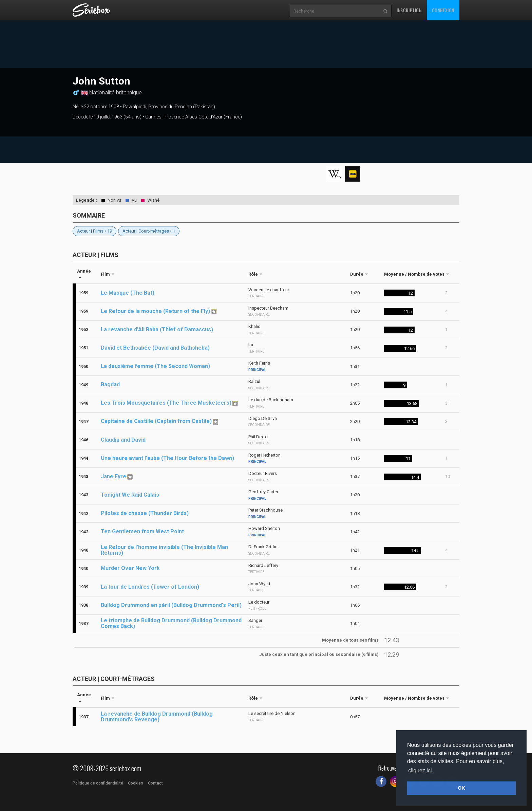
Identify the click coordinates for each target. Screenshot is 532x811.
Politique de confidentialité (98, 783)
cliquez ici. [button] (421, 770)
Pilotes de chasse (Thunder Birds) (145, 513)
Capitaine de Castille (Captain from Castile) (156, 421)
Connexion (443, 10)
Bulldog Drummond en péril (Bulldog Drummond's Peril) (171, 605)
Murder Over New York (130, 568)
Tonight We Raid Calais (130, 495)
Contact (155, 783)
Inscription (409, 10)
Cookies (136, 783)
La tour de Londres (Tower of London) (150, 587)
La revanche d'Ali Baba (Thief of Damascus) (157, 329)
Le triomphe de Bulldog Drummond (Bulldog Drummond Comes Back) (171, 623)
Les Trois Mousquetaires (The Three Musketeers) (166, 403)
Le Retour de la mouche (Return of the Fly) (155, 311)
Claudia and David (123, 440)
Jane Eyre (113, 476)
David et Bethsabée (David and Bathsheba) (155, 348)
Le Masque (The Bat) (128, 293)
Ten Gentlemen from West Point (142, 531)
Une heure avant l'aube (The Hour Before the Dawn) (167, 458)
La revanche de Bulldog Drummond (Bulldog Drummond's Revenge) (157, 717)
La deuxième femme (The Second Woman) (155, 366)
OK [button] (461, 788)
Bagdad (110, 384)
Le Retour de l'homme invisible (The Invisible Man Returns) (164, 550)
